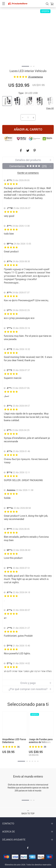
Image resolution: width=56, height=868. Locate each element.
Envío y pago (28, 683)
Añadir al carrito (28, 129)
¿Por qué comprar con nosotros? (28, 689)
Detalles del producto (28, 160)
